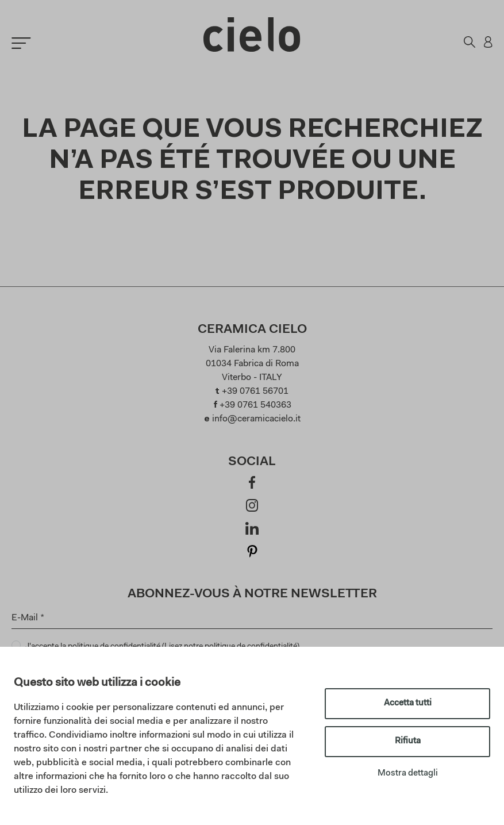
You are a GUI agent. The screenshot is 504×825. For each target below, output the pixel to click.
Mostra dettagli (408, 774)
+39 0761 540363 (255, 405)
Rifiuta (408, 741)
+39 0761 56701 (255, 392)
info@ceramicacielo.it (256, 419)
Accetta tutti (408, 703)
